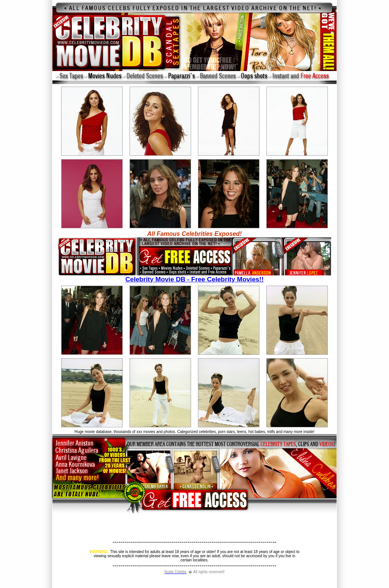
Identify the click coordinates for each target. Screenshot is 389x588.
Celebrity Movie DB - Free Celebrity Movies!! (194, 276)
